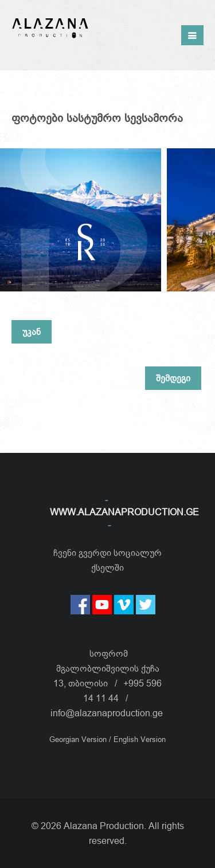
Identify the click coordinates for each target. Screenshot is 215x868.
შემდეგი (173, 378)
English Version (140, 739)
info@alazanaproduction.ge (107, 713)
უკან (32, 332)
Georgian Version (79, 739)
